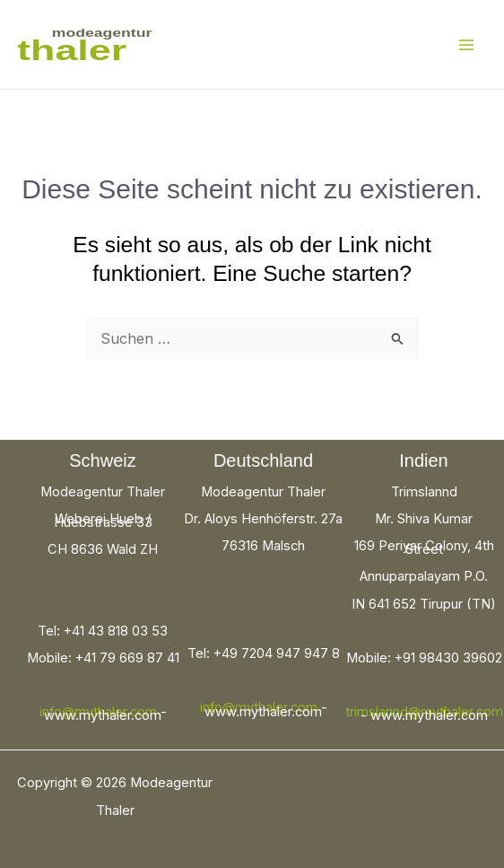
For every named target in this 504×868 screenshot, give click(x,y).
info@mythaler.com (98, 712)
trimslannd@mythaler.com (424, 712)
